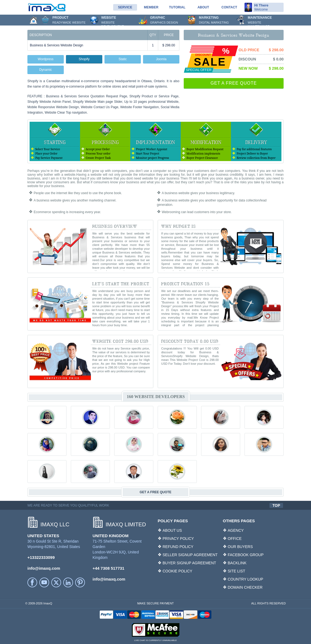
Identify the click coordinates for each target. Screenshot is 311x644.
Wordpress (46, 59)
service (125, 7)
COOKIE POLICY (177, 571)
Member (151, 7)
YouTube (44, 582)
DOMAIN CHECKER (245, 587)
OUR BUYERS (240, 547)
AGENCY (236, 530)
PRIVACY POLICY (178, 539)
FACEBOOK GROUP (246, 555)
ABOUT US (172, 530)
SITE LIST (237, 571)
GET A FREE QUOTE (234, 83)
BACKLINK (237, 563)
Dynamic (46, 70)
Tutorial (177, 7)
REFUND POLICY (178, 547)
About (203, 7)
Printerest (80, 582)
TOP (276, 505)
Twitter (56, 582)
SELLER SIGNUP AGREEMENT (190, 555)
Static (123, 59)
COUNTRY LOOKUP (245, 579)
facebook (32, 582)
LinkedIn (68, 582)
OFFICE (235, 539)
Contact (229, 7)
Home (33, 20)
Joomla (161, 59)
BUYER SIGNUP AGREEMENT (189, 563)
